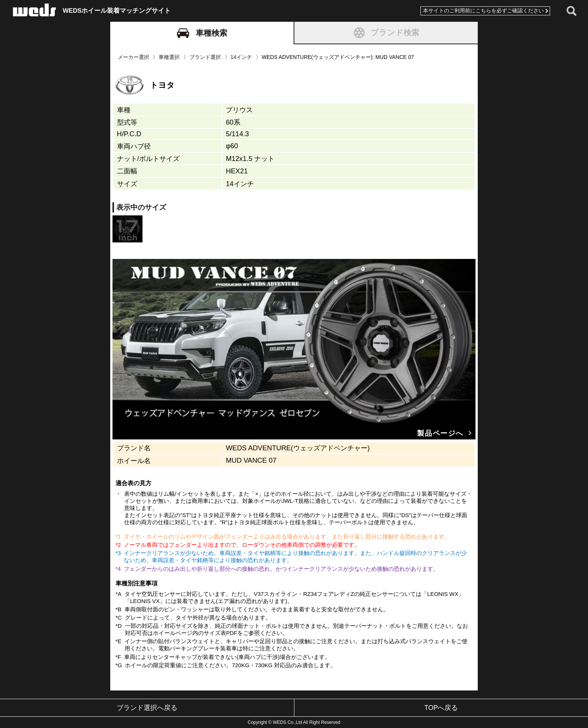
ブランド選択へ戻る (147, 708)
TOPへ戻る (441, 708)
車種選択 (169, 57)
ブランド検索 (386, 33)
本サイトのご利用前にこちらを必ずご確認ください (481, 11)
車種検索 (202, 33)
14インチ (241, 57)
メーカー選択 (133, 57)
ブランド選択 (205, 57)
